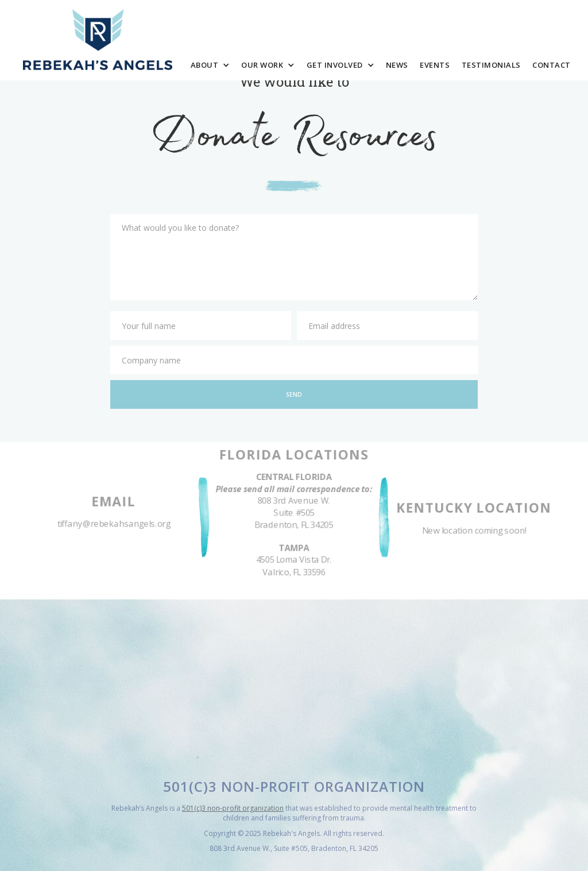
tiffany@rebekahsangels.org (114, 525)
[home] (98, 40)
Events (435, 65)
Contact (552, 65)
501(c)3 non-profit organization (233, 808)
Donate (531, 30)
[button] (210, 65)
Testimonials (491, 65)
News (397, 65)
